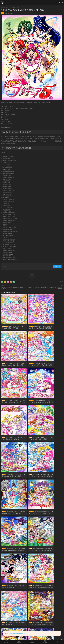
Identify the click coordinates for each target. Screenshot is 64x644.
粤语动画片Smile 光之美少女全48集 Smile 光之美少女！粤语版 (32, 402)
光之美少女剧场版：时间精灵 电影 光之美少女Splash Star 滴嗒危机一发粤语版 (53, 515)
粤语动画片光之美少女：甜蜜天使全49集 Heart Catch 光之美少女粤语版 (11, 440)
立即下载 (57, 266)
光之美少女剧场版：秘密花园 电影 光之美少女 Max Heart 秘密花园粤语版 (32, 552)
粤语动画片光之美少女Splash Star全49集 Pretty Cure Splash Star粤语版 (11, 477)
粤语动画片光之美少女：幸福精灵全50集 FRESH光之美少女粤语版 (32, 440)
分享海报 (60, 282)
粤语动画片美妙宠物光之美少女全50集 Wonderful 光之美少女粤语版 (53, 327)
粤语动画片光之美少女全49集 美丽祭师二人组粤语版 (53, 477)
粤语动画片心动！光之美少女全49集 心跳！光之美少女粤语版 (10, 402)
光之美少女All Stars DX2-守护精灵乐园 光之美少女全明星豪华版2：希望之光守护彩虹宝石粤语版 (11, 515)
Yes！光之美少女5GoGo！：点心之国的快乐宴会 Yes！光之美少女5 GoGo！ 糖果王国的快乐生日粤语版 (53, 552)
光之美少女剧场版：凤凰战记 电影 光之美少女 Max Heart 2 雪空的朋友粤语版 (11, 552)
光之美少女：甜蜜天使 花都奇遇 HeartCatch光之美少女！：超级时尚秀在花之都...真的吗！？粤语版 (10, 590)
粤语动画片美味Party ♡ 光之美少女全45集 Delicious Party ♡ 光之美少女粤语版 (32, 365)
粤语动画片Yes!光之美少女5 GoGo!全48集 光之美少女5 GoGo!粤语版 (53, 440)
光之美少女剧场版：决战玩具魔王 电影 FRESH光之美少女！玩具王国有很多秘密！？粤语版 (53, 590)
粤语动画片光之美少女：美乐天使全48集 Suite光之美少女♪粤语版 (53, 402)
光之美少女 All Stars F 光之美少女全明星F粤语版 (32, 515)
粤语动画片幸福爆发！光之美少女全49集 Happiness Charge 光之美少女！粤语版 (53, 365)
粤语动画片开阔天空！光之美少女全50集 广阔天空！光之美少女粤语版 (10, 365)
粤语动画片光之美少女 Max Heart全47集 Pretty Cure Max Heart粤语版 (32, 477)
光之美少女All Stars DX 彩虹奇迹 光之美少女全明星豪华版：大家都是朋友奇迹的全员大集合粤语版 (32, 590)
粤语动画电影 (6, 484)
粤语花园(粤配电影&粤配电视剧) (18, 633)
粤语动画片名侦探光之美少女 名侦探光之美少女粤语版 (10, 327)
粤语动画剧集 (10, 13)
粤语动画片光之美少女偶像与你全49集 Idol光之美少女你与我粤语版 (31, 327)
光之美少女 (4, 127)
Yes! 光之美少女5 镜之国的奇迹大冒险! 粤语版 (10, 627)
